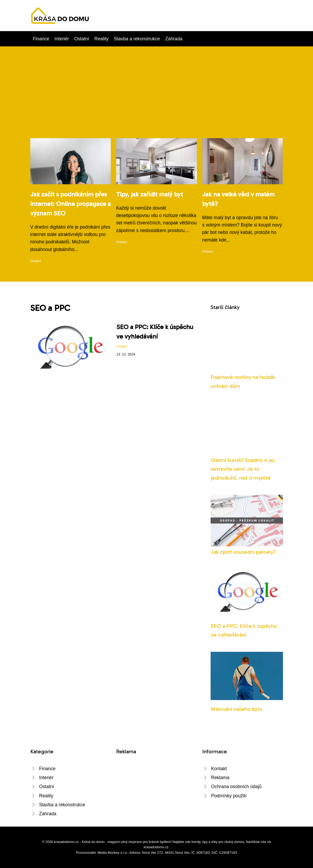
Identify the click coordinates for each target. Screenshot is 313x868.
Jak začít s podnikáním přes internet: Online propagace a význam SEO (71, 204)
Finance (41, 39)
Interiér (62, 39)
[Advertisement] (156, 99)
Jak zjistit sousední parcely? (243, 552)
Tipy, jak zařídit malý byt (150, 194)
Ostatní (82, 39)
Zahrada (174, 39)
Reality (102, 39)
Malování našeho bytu (236, 709)
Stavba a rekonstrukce (137, 39)
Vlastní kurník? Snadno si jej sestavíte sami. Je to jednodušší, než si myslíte (243, 469)
